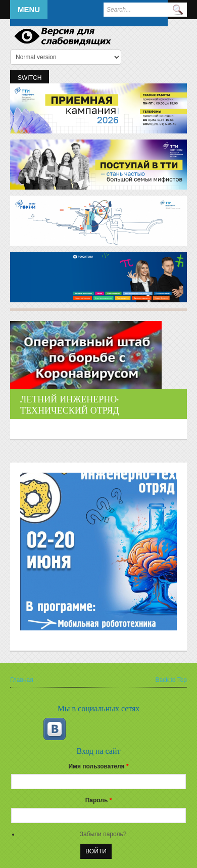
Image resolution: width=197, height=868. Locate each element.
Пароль (99, 800)
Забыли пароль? (103, 834)
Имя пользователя (98, 766)
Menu (29, 9)
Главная (22, 680)
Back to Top (171, 680)
